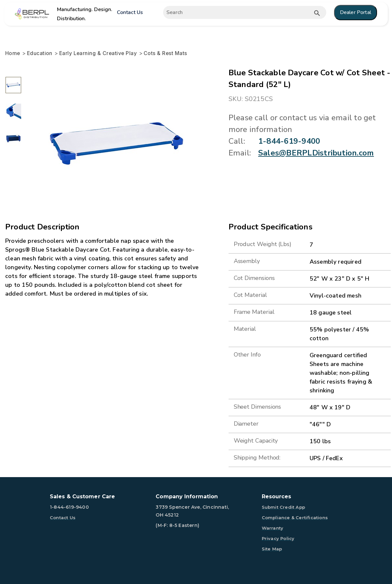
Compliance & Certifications (295, 518)
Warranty (273, 528)
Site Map (272, 549)
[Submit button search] (317, 13)
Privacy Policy (278, 538)
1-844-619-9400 (289, 141)
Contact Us (130, 12)
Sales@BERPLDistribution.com (316, 153)
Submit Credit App (283, 507)
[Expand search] (238, 12)
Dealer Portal (356, 12)
